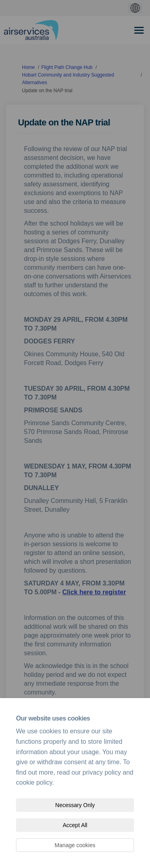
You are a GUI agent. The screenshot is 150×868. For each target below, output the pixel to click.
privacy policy (102, 772)
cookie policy (34, 782)
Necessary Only (75, 805)
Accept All (75, 825)
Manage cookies (75, 845)
